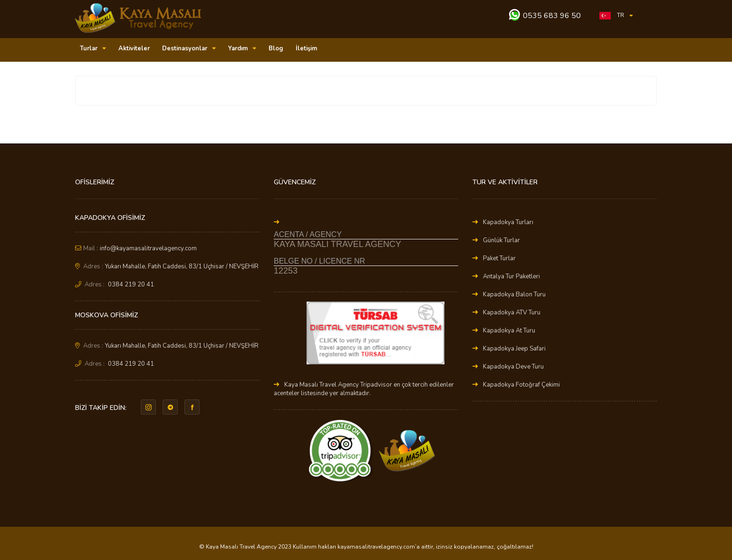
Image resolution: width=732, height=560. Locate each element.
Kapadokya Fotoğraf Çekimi (521, 385)
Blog (276, 48)
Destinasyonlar (189, 48)
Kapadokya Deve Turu (513, 367)
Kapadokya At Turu (509, 331)
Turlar (93, 48)
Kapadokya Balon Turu (514, 294)
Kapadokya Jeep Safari (514, 349)
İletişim (306, 48)
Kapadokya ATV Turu (512, 313)
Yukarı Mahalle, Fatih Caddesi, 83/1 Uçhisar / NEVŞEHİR (182, 266)
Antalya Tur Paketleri (511, 276)
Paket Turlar (499, 258)
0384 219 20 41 (131, 285)
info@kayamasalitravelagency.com (148, 248)
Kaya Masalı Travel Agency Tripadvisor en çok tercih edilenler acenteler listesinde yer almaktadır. (364, 389)
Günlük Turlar (501, 240)
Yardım (242, 48)
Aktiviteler (134, 48)
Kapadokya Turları (508, 222)
